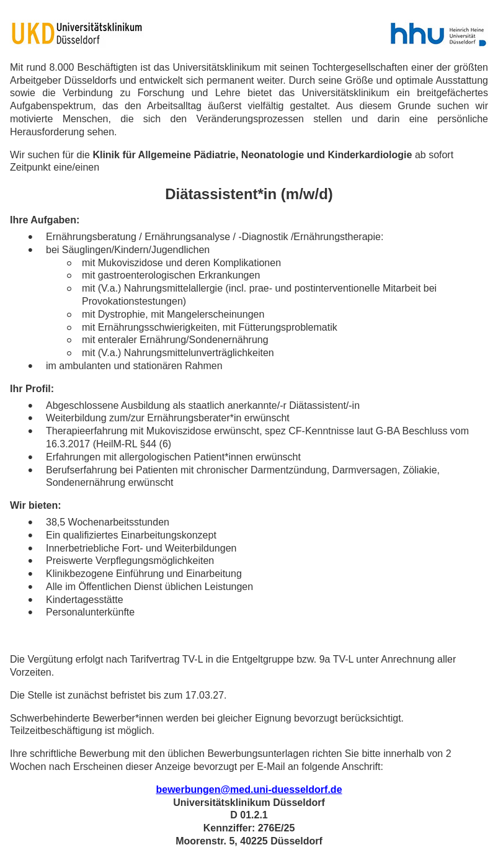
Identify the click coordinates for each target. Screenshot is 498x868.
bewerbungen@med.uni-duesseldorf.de (249, 790)
